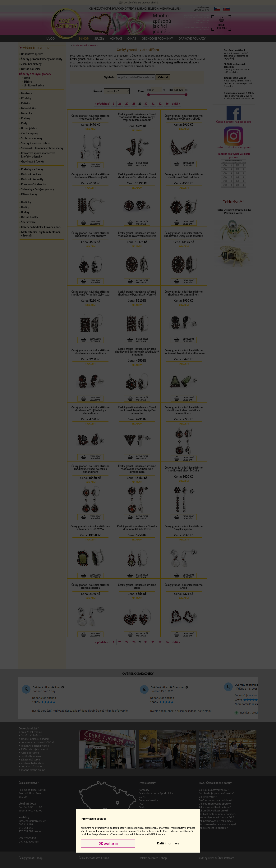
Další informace (168, 843)
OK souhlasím (108, 843)
